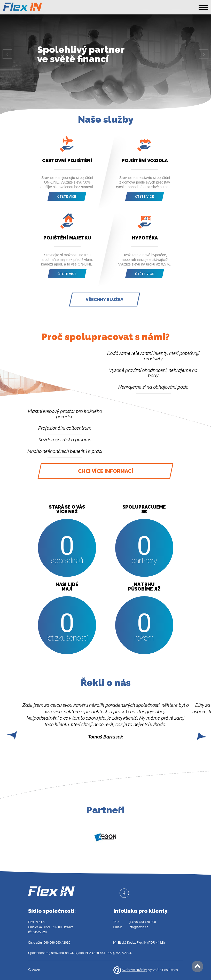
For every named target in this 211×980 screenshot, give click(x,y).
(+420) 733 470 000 (142, 922)
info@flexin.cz (139, 927)
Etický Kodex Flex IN (132, 943)
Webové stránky (130, 970)
